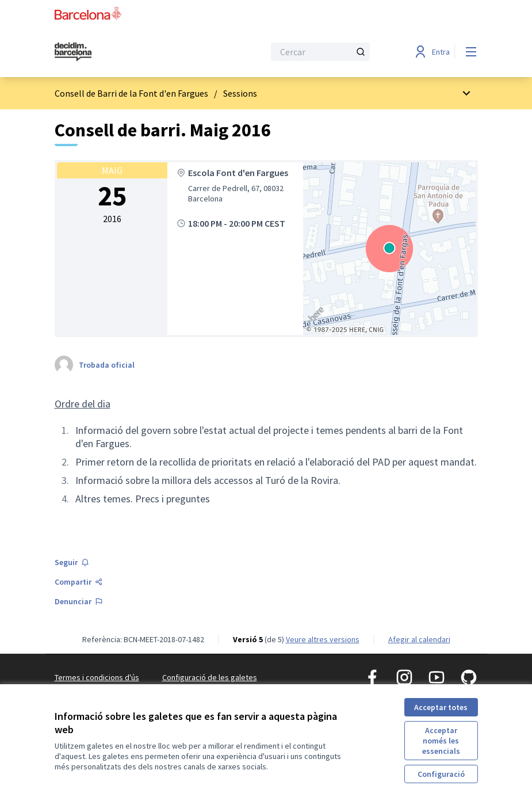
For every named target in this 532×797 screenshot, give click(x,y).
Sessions (240, 93)
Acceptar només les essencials (441, 741)
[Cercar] (320, 52)
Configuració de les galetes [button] (210, 677)
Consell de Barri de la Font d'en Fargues (131, 93)
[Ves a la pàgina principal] (131, 52)
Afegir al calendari (419, 639)
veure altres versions (323, 639)
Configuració (441, 774)
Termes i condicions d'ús (97, 677)
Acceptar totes (441, 707)
